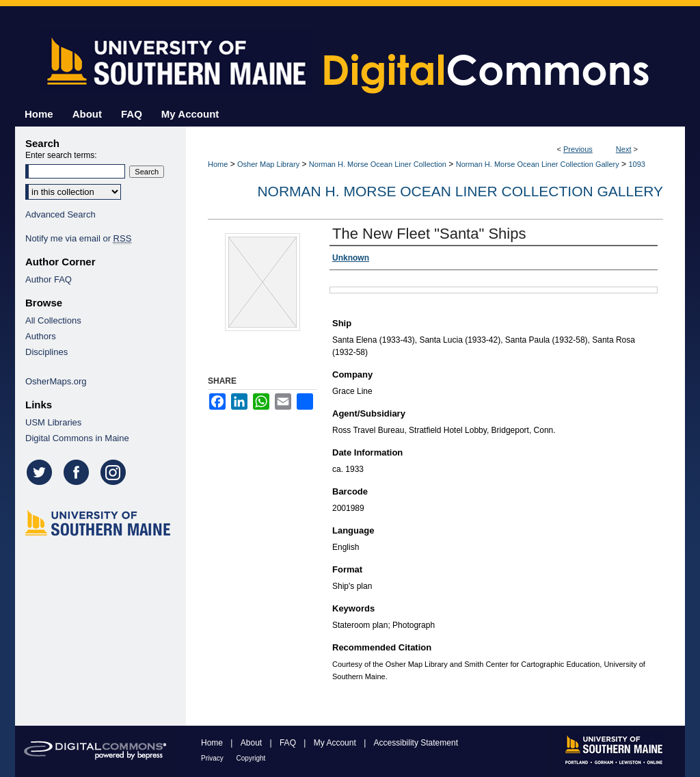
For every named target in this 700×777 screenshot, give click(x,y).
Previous (578, 149)
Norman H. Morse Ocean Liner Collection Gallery (538, 164)
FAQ (289, 743)
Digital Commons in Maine (77, 438)
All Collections (53, 320)
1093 (636, 164)
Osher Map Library (268, 164)
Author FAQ (49, 279)
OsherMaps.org (56, 381)
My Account (336, 743)
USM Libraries (53, 422)
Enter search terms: (61, 155)
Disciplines (46, 352)
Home (218, 164)
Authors (41, 336)
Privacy (213, 758)
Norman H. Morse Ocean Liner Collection (378, 164)
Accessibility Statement (416, 743)
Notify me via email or (78, 238)
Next (624, 149)
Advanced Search (60, 214)
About (253, 743)
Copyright (251, 758)
